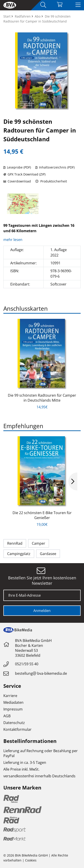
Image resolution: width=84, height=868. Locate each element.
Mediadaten (13, 702)
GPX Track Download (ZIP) (24, 174)
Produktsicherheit (51, 181)
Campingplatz (19, 554)
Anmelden (42, 611)
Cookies (31, 860)
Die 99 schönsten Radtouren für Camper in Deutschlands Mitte (42, 398)
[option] (23, 204)
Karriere (10, 696)
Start (7, 16)
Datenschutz (14, 723)
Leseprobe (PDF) (17, 167)
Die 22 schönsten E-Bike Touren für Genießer (42, 515)
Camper (39, 543)
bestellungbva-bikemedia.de (41, 673)
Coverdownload (17, 181)
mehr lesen (13, 240)
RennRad (15, 543)
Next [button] (73, 481)
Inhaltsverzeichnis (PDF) (55, 167)
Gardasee (48, 554)
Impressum (13, 709)
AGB (7, 716)
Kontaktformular (17, 729)
